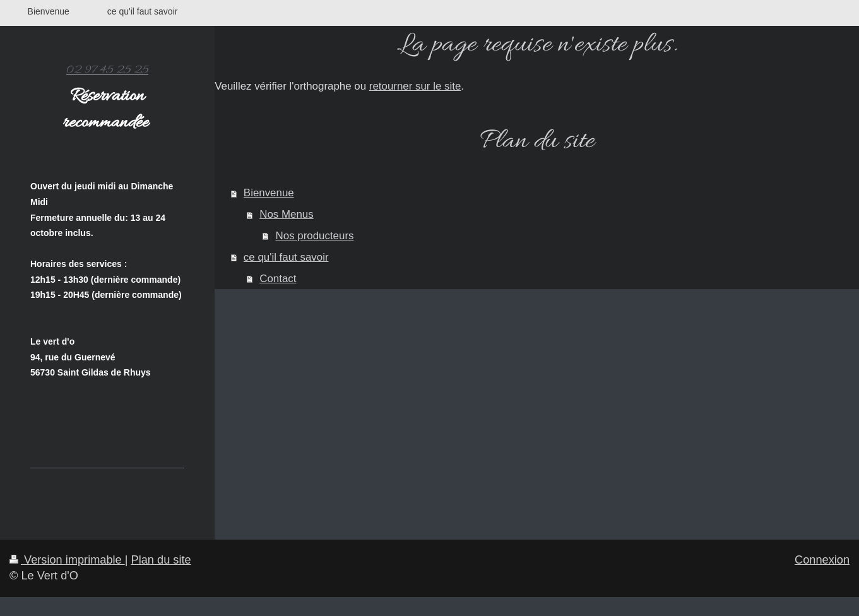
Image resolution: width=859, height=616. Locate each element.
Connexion (822, 560)
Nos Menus (286, 214)
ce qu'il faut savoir (286, 257)
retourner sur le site (415, 86)
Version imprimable (67, 560)
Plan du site (161, 560)
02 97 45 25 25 (107, 70)
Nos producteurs (315, 236)
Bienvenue (269, 193)
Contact (278, 279)
